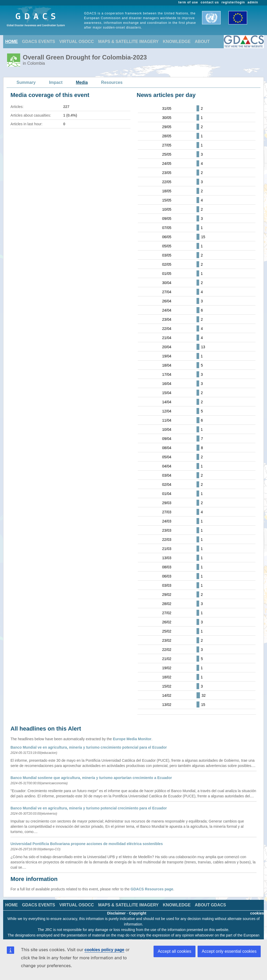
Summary (26, 82)
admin (253, 2)
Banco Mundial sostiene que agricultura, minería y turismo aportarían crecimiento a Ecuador (91, 778)
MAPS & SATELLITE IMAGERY (128, 42)
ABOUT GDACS (210, 905)
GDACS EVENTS (39, 42)
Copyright (138, 913)
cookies (257, 913)
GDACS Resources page (152, 889)
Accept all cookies (175, 951)
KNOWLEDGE (177, 42)
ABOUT (202, 42)
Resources (112, 82)
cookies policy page (104, 950)
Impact (56, 82)
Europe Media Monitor (132, 739)
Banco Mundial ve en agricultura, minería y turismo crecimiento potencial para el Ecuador (89, 747)
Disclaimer (116, 913)
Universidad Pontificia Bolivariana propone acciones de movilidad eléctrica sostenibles (87, 844)
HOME (12, 42)
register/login (233, 2)
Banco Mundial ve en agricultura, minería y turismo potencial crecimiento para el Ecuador (89, 808)
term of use (188, 2)
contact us (210, 2)
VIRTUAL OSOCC (77, 42)
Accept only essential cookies (229, 951)
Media (82, 82)
